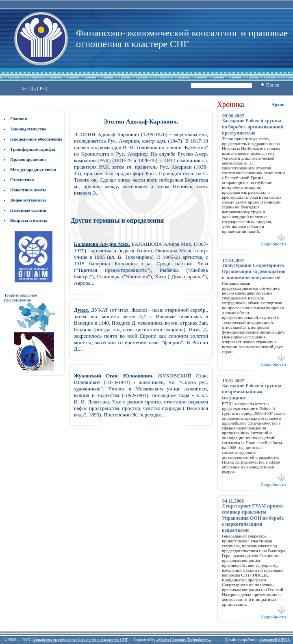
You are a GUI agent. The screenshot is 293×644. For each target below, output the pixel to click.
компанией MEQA (274, 640)
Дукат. (82, 310)
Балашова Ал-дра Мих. (102, 244)
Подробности (273, 242)
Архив (278, 104)
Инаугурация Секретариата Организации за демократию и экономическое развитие (254, 271)
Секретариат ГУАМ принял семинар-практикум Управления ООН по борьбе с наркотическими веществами (253, 518)
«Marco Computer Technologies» (184, 640)
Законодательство (28, 129)
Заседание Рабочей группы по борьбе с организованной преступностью (253, 127)
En (42, 89)
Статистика (22, 180)
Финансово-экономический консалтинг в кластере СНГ (80, 640)
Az (24, 89)
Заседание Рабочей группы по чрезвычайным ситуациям (252, 392)
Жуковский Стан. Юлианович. (114, 376)
